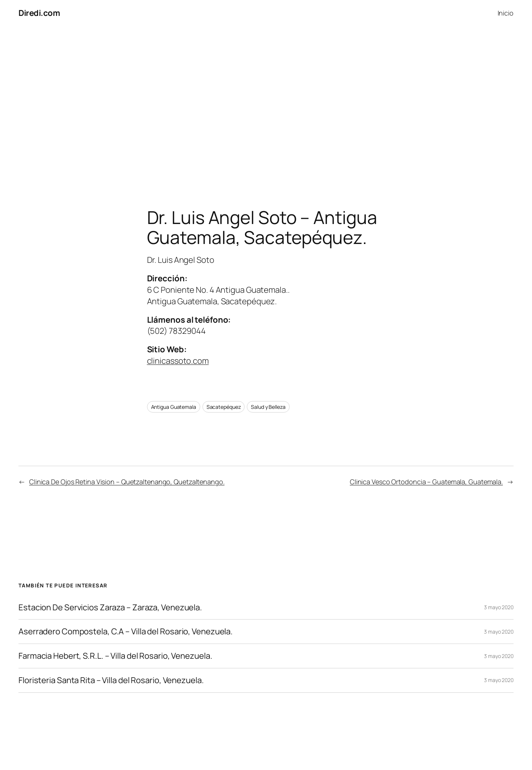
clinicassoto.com (178, 361)
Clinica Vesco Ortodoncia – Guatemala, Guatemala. (426, 482)
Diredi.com (39, 13)
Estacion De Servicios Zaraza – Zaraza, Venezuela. (110, 608)
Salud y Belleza (268, 407)
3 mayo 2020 (499, 607)
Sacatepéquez (224, 407)
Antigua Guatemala (174, 407)
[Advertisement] (266, 104)
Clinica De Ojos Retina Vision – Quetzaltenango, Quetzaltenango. (127, 482)
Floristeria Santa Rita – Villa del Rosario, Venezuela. (111, 680)
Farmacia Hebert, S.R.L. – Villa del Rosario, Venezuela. (115, 656)
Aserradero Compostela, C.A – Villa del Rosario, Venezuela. (126, 632)
